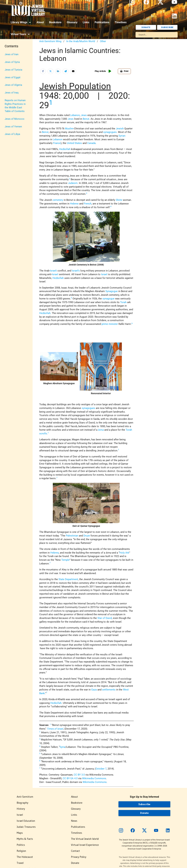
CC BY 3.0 (79, 775)
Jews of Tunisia (13, 70)
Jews (71, 119)
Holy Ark (124, 553)
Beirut (86, 119)
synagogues (110, 132)
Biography (22, 803)
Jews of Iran (12, 54)
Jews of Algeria (13, 85)
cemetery (58, 200)
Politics (21, 845)
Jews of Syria (12, 62)
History (21, 809)
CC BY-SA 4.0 (70, 778)
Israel (104, 274)
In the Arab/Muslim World (81, 41)
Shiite (119, 200)
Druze (87, 536)
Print (124, 71)
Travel (20, 863)
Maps (20, 833)
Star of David (105, 618)
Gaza (94, 690)
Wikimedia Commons (94, 778)
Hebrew (74, 204)
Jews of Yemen (13, 127)
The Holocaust (25, 857)
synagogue (108, 299)
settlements (109, 690)
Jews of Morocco (15, 119)
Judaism (73, 183)
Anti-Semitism (25, 797)
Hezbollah (65, 149)
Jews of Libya (12, 134)
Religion (21, 851)
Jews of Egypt (13, 77)
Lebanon (75, 115)
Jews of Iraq (12, 93)
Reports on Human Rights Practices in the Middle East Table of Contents (15, 106)
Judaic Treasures (26, 827)
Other (103, 41)
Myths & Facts (25, 839)
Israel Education (26, 821)
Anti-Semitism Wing (50, 41)
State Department (68, 579)
